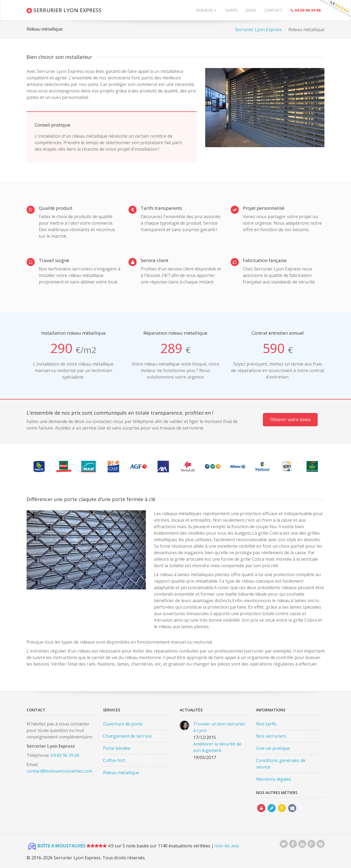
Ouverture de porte (123, 724)
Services (206, 10)
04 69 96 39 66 (65, 755)
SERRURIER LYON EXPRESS (64, 10)
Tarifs (231, 10)
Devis (251, 10)
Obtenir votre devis (290, 419)
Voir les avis (227, 846)
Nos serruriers (271, 736)
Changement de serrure (127, 736)
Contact (273, 10)
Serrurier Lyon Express (258, 30)
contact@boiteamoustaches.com (59, 771)
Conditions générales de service (281, 764)
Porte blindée (117, 748)
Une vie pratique (273, 748)
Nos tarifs (266, 724)
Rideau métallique (121, 773)
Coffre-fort (114, 760)
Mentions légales (274, 779)
